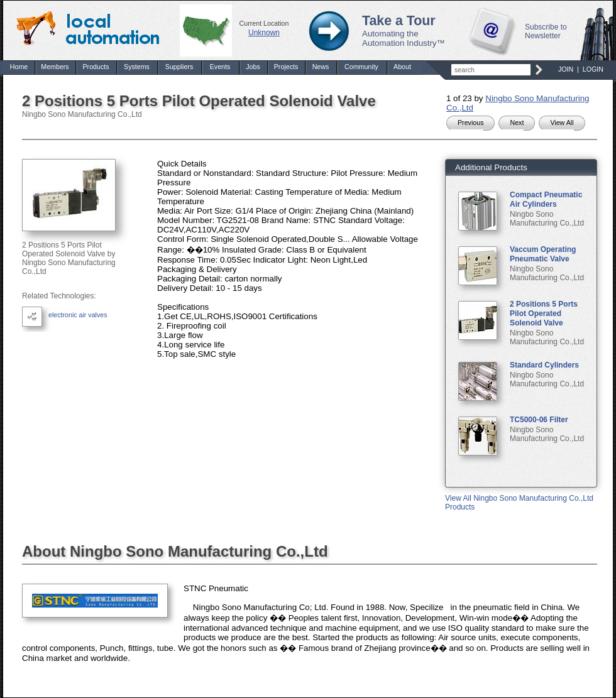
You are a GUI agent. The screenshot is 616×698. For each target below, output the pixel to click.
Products (96, 67)
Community (361, 67)
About (402, 67)
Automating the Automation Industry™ (404, 38)
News (321, 67)
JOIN (566, 69)
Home (19, 67)
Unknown (264, 33)
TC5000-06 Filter (539, 420)
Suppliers (179, 67)
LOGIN (593, 69)
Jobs (253, 67)
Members (55, 67)
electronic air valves (78, 315)
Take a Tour (399, 21)
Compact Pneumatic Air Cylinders (546, 199)
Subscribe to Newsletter (546, 31)
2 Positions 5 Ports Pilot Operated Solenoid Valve (544, 314)
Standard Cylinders (544, 365)
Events (220, 67)
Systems (137, 67)
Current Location (264, 23)
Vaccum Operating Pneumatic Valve (543, 254)
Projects (286, 67)
